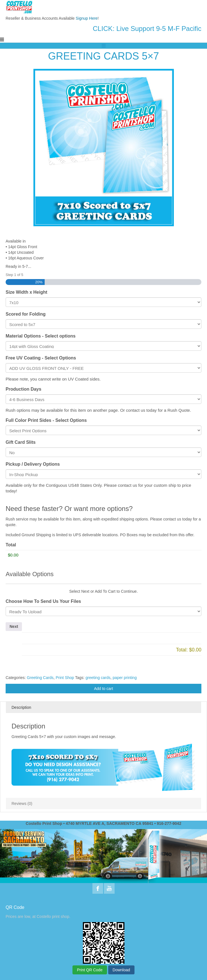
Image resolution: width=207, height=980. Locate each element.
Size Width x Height (26, 292)
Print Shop (65, 678)
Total (11, 545)
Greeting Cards (40, 678)
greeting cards (98, 678)
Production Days (23, 389)
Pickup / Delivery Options (33, 464)
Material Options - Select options (41, 336)
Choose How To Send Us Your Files (43, 601)
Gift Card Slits (21, 442)
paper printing (125, 678)
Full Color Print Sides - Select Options (46, 420)
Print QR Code (90, 970)
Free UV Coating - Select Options (41, 358)
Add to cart (104, 689)
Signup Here (87, 18)
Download (121, 970)
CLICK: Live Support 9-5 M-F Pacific (147, 29)
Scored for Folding (26, 314)
